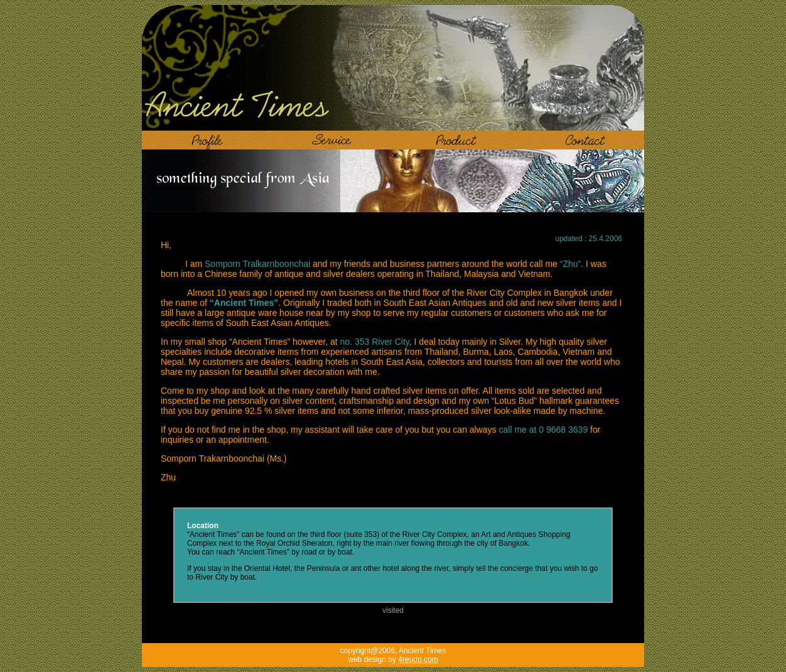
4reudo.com (418, 659)
